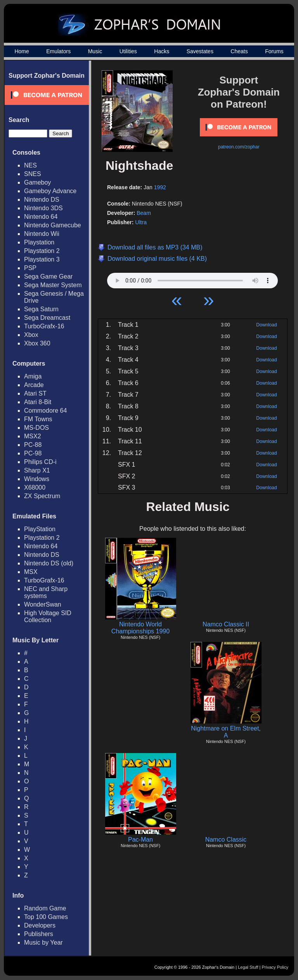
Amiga (33, 376)
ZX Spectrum (42, 496)
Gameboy (37, 182)
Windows (37, 479)
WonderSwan (43, 604)
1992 (160, 187)
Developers (40, 925)
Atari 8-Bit (38, 402)
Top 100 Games (46, 917)
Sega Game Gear (48, 276)
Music (95, 51)
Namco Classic (226, 840)
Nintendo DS (42, 200)
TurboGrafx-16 (44, 326)
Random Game (45, 908)
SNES (33, 174)
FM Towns (38, 419)
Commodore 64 (45, 411)
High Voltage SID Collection (48, 616)
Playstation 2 (42, 251)
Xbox (31, 335)
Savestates (200, 51)
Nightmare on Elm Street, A (226, 732)
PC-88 (33, 445)
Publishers (39, 934)
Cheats (239, 51)
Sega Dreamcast (47, 318)
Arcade (34, 385)
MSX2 (33, 436)
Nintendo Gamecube (53, 225)
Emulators (58, 51)
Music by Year (43, 943)
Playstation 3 (42, 259)
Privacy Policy (275, 967)
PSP (30, 268)
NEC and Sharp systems (46, 592)
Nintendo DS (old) (49, 563)
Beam (144, 213)
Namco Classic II (226, 624)
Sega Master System (53, 285)
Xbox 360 (37, 343)
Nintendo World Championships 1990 (140, 628)
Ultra (141, 222)
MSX (31, 572)
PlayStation (40, 529)
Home (22, 51)
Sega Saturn (41, 309)
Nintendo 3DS (43, 208)
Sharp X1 (37, 470)
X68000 (35, 487)
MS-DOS (36, 428)
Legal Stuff (248, 967)
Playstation (39, 242)
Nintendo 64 (41, 217)
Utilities (128, 51)
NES (30, 165)
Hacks (162, 51)
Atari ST (35, 393)
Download (266, 325)
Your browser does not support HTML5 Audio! (192, 279)
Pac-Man (140, 840)
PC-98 (33, 453)
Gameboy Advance (50, 191)
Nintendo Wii (42, 234)
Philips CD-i (40, 462)
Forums (274, 51)
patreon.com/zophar (239, 147)
